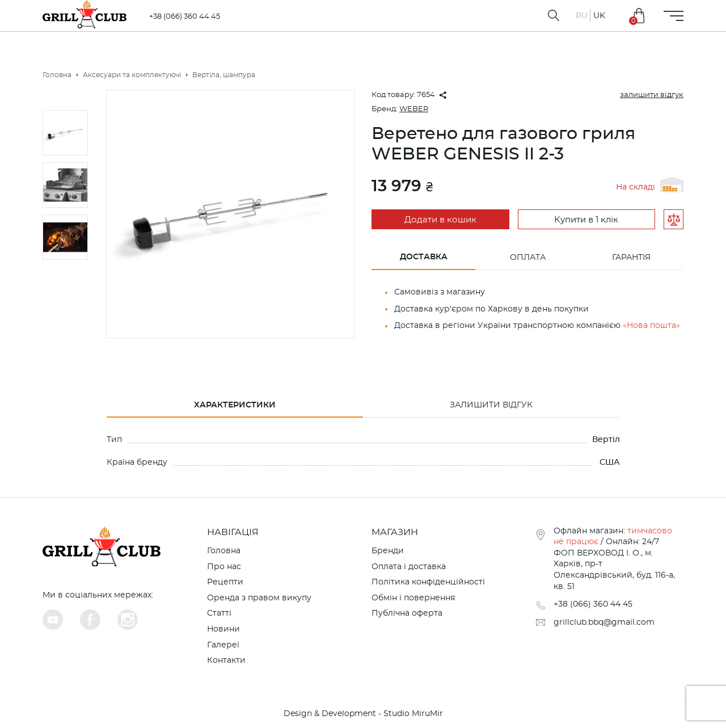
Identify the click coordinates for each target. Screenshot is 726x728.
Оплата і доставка (409, 567)
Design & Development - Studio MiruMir (363, 714)
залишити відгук (652, 95)
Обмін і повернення (413, 598)
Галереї (223, 645)
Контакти (226, 660)
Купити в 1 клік (586, 220)
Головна (224, 551)
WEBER (414, 109)
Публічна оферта (407, 613)
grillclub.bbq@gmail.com (604, 622)
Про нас (224, 567)
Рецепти (225, 582)
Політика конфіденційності (428, 582)
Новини (223, 629)
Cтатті (219, 613)
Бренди (388, 551)
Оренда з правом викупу (259, 598)
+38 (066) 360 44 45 (185, 17)
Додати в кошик (440, 220)
